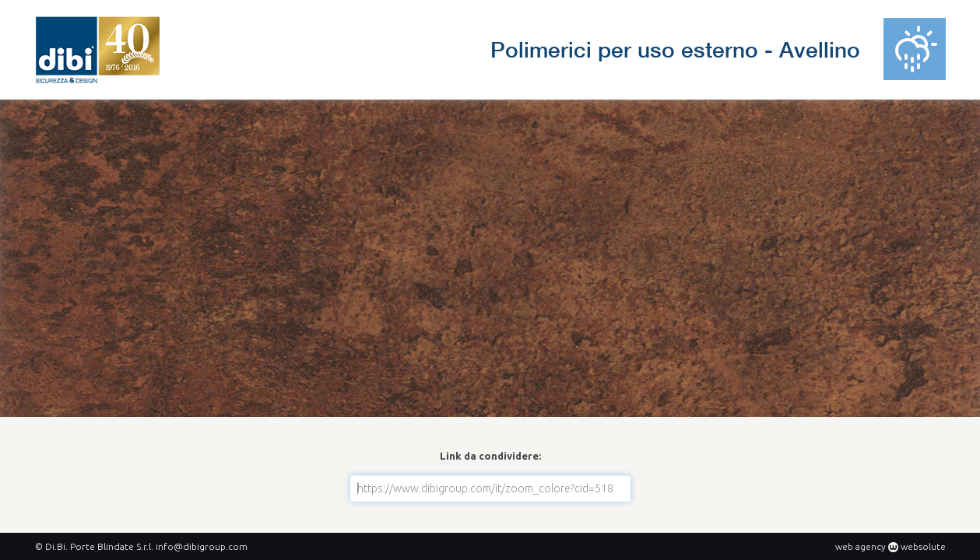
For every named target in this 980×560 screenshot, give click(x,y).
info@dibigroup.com (202, 546)
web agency (861, 546)
